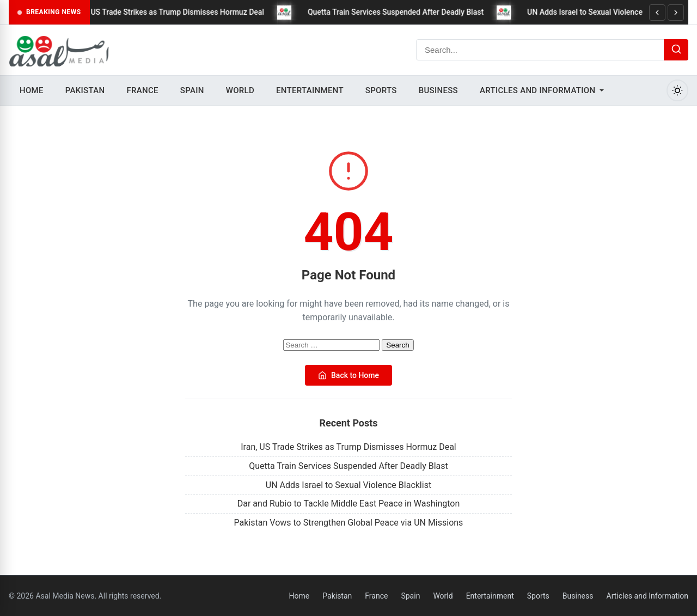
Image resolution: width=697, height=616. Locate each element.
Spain (192, 90)
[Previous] (657, 13)
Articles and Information (537, 90)
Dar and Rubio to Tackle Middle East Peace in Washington (349, 504)
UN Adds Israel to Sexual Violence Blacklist (607, 12)
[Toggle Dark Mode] (677, 90)
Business (438, 90)
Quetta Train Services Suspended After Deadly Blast (403, 12)
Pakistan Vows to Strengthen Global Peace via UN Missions (349, 523)
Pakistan (85, 90)
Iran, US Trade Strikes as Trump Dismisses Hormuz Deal (176, 12)
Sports (381, 90)
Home (32, 90)
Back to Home (348, 375)
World (240, 90)
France (142, 90)
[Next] (676, 13)
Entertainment (310, 90)
